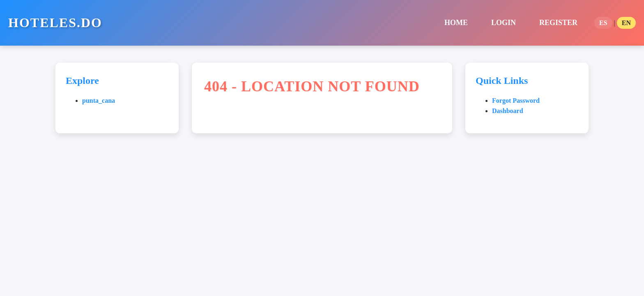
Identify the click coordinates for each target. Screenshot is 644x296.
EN (626, 23)
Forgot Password (516, 101)
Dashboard (508, 111)
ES (603, 23)
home (456, 23)
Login (504, 23)
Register (558, 23)
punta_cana (99, 101)
